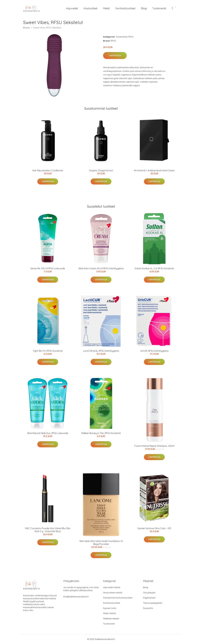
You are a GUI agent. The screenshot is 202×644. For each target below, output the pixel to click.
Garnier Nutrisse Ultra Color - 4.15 (154, 528)
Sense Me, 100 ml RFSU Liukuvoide (48, 268)
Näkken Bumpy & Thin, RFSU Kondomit (101, 433)
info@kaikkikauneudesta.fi (76, 597)
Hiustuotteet (91, 8)
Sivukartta (148, 608)
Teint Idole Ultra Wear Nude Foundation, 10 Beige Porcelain (101, 543)
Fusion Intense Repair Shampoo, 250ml (154, 446)
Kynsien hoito (110, 608)
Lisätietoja (115, 55)
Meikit (106, 8)
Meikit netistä (109, 613)
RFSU (131, 37)
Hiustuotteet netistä (113, 593)
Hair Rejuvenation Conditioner (48, 170)
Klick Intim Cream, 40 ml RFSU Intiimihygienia (101, 268)
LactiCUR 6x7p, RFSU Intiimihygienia (101, 351)
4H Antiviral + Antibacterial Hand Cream (154, 170)
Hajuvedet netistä (112, 587)
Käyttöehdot (149, 598)
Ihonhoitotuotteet (125, 8)
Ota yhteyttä (149, 593)
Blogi (144, 8)
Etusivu (27, 28)
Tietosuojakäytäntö (153, 603)
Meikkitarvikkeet (111, 619)
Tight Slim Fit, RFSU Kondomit (48, 351)
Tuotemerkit (159, 8)
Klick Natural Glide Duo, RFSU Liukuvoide (48, 433)
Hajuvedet (72, 8)
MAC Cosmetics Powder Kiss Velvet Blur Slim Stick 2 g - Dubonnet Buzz (48, 530)
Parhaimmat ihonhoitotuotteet (118, 598)
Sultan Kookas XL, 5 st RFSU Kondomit (154, 268)
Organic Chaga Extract (101, 170)
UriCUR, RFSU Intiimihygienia (154, 351)
